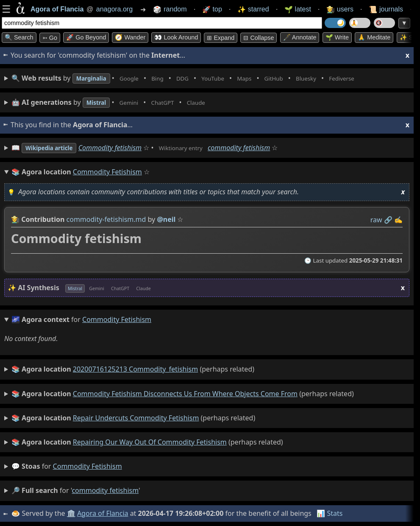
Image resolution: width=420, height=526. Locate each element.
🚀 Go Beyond (86, 37)
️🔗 (388, 220)
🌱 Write (337, 37)
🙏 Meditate (374, 37)
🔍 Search (19, 37)
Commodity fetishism (120, 148)
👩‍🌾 (15, 219)
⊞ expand (221, 38)
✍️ (398, 220)
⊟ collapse (259, 38)
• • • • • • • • (203, 78)
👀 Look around (176, 37)
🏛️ (72, 513)
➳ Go (50, 38)
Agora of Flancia (104, 513)
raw (376, 220)
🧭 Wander (130, 37)
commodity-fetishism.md (106, 219)
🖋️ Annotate (300, 37)
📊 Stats (330, 513)
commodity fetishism (257, 148)
